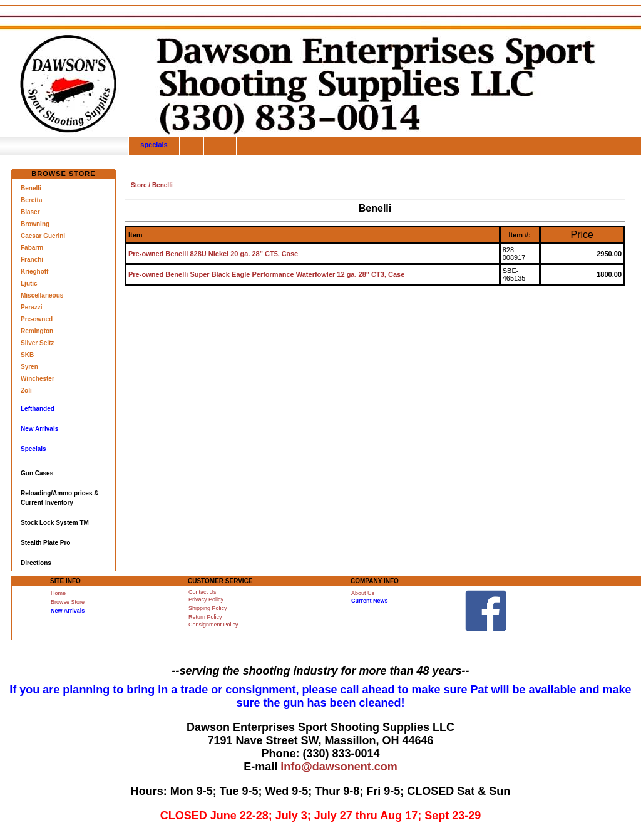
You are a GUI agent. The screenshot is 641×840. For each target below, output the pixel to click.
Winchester (38, 379)
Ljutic (29, 283)
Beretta (31, 200)
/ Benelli (160, 185)
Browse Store (68, 602)
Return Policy (205, 617)
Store (139, 185)
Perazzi (31, 307)
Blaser (30, 212)
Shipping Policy (208, 608)
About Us (363, 593)
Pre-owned (37, 319)
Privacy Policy (206, 599)
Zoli (26, 391)
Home (58, 593)
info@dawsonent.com (339, 767)
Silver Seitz (37, 343)
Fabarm (32, 248)
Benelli (31, 188)
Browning (35, 224)
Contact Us (203, 592)
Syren (29, 367)
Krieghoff (34, 272)
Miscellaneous (42, 295)
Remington (37, 331)
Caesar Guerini (43, 236)
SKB (27, 355)
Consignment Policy (213, 625)
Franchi (32, 260)
